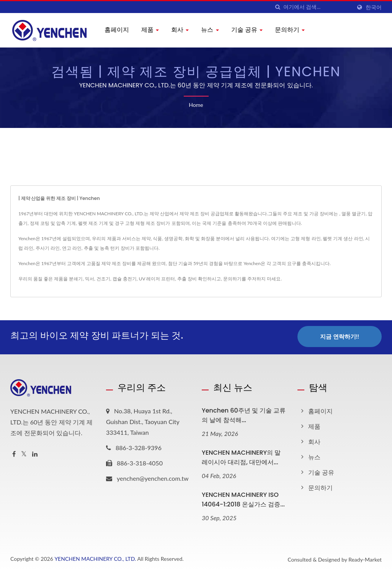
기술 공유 (247, 30)
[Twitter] (24, 453)
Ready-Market (365, 558)
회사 (180, 30)
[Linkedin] (35, 453)
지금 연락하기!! (340, 336)
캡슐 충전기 (125, 279)
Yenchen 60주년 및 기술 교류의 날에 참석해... (244, 414)
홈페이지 (117, 30)
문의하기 (290, 30)
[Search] (317, 7)
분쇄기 (76, 279)
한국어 (374, 7)
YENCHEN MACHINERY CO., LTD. (95, 557)
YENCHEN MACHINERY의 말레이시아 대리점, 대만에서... (241, 456)
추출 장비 (187, 279)
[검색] (278, 7)
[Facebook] (14, 453)
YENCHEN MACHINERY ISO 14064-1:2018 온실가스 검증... (243, 498)
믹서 (90, 279)
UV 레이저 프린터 (157, 279)
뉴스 (210, 30)
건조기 (103, 279)
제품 (150, 30)
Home (196, 105)
